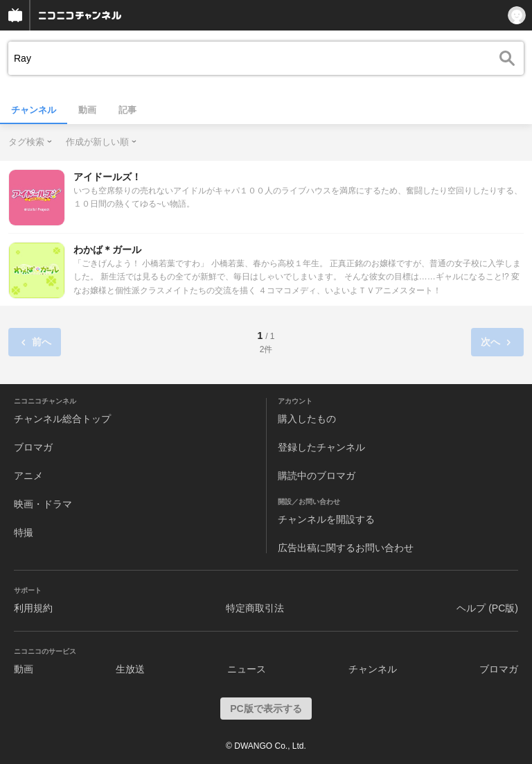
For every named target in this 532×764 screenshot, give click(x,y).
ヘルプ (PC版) (487, 608)
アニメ (28, 476)
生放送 (130, 669)
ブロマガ (33, 447)
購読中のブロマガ (317, 476)
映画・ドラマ (43, 504)
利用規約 (33, 608)
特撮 (24, 532)
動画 (87, 110)
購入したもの (307, 419)
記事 (127, 110)
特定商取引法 (255, 608)
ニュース (247, 669)
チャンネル (34, 110)
